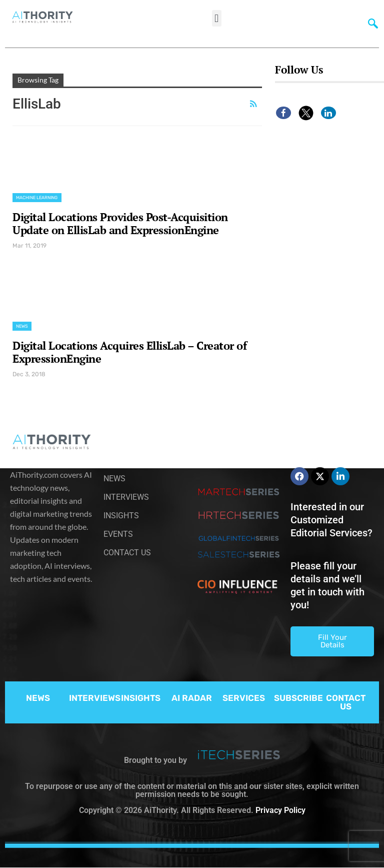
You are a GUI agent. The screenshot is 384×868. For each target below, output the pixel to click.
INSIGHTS (141, 698)
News (22, 326)
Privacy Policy (280, 810)
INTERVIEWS (95, 698)
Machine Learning (37, 198)
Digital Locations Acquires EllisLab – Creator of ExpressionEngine (129, 352)
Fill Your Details (332, 641)
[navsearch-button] (370, 23)
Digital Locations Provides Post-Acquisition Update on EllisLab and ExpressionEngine (120, 223)
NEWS (38, 698)
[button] (217, 18)
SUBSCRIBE (298, 698)
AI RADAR (192, 698)
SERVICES (244, 698)
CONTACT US (346, 702)
